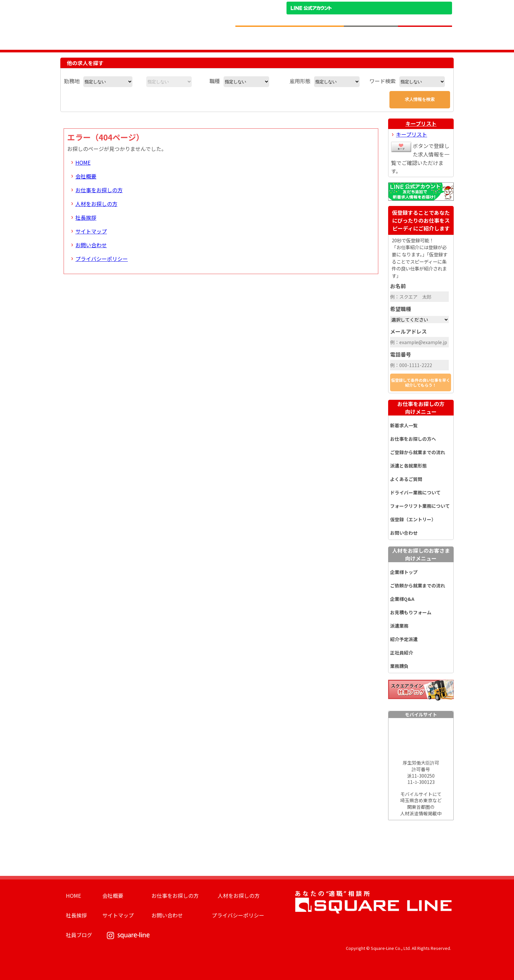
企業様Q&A (402, 599)
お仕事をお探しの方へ (413, 439)
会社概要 (86, 176)
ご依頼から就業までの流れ (418, 585)
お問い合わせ (91, 245)
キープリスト (421, 123)
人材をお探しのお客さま (421, 554)
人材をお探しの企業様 (371, 38)
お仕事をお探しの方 (99, 190)
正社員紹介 (402, 653)
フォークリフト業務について (420, 506)
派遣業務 (399, 626)
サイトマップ (91, 231)
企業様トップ (404, 572)
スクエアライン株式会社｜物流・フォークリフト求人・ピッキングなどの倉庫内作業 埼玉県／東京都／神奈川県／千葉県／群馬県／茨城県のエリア (143, 17)
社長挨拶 (86, 217)
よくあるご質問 (406, 479)
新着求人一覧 (404, 425)
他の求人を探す (85, 63)
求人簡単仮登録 (425, 38)
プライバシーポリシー (102, 259)
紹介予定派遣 (404, 639)
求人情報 (263, 38)
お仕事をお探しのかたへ (317, 38)
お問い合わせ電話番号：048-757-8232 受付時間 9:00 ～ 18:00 (404, 19)
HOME (83, 162)
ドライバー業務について (415, 492)
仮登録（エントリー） (413, 519)
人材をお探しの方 (96, 204)
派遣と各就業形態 (408, 466)
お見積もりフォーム (411, 612)
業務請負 (399, 666)
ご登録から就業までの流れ (418, 452)
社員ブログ (79, 935)
